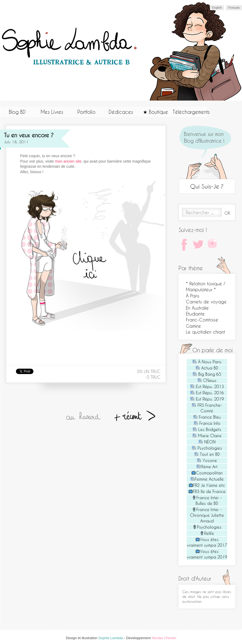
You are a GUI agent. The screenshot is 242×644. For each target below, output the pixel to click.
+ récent (134, 417)
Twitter (199, 246)
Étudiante (195, 314)
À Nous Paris (207, 362)
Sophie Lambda (111, 638)
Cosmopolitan (207, 473)
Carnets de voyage (206, 302)
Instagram (213, 246)
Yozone (207, 460)
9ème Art (207, 467)
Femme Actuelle (207, 479)
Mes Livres (52, 112)
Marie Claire (207, 436)
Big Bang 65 (207, 374)
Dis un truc (149, 371)
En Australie (197, 308)
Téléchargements (190, 112)
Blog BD (17, 112)
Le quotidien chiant (205, 332)
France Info (207, 423)
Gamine (193, 326)
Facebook (185, 246)
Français (234, 8)
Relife (207, 533)
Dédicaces (121, 112)
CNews (207, 380)
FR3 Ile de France (207, 491)
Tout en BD (207, 454)
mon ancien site (68, 161)
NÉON (207, 442)
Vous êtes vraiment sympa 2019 (207, 554)
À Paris (193, 296)
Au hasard (84, 417)
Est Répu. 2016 (207, 393)
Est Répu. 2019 (207, 399)
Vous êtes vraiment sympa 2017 (207, 542)
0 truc (154, 377)
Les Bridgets (207, 429)
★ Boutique (156, 112)
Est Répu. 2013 (207, 386)
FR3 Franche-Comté (207, 408)
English (217, 8)
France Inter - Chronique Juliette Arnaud (207, 515)
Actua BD (207, 368)
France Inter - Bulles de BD (207, 500)
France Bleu (207, 417)
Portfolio (86, 112)
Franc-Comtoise (202, 320)
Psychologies (207, 448)
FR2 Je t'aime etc (207, 485)
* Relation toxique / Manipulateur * (206, 287)
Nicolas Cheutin (164, 638)
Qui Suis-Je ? (207, 186)
